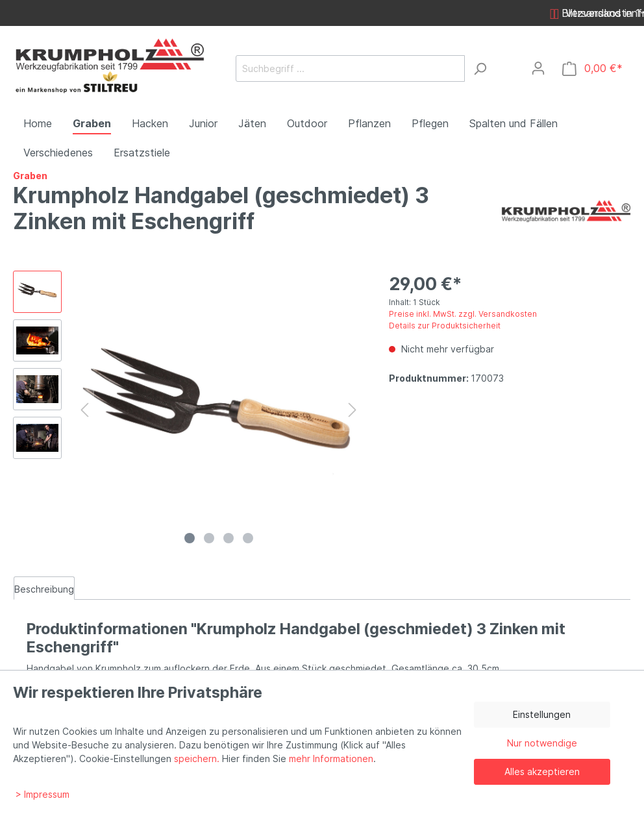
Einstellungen (542, 714)
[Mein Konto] (538, 68)
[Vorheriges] (84, 410)
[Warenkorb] (592, 68)
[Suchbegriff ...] (350, 68)
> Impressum (43, 794)
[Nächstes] (353, 410)
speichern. (197, 758)
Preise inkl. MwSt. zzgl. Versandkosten (463, 314)
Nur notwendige (542, 743)
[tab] (44, 588)
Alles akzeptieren (542, 771)
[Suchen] (480, 68)
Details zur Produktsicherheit (445, 326)
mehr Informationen (331, 758)
